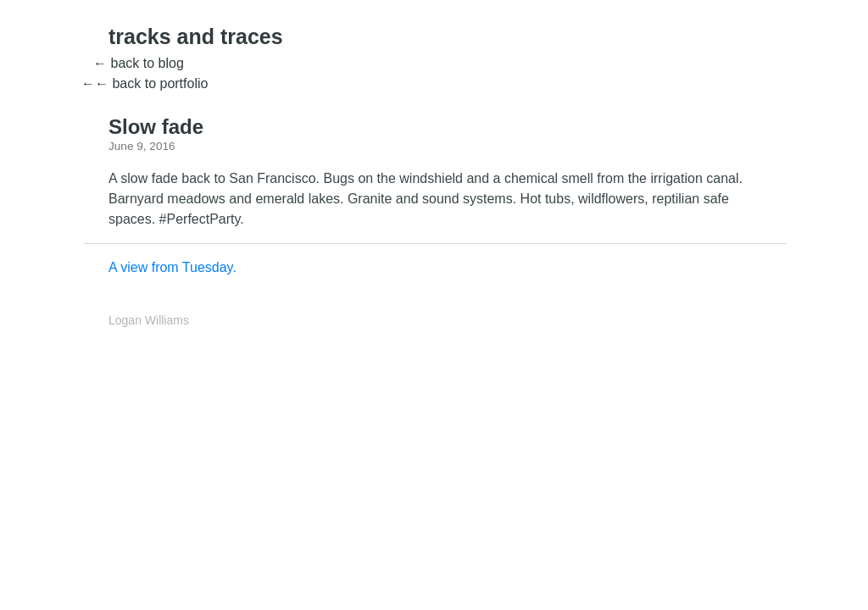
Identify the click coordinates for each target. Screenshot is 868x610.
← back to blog (139, 63)
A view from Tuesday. (172, 267)
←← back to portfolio (145, 83)
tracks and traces (196, 36)
